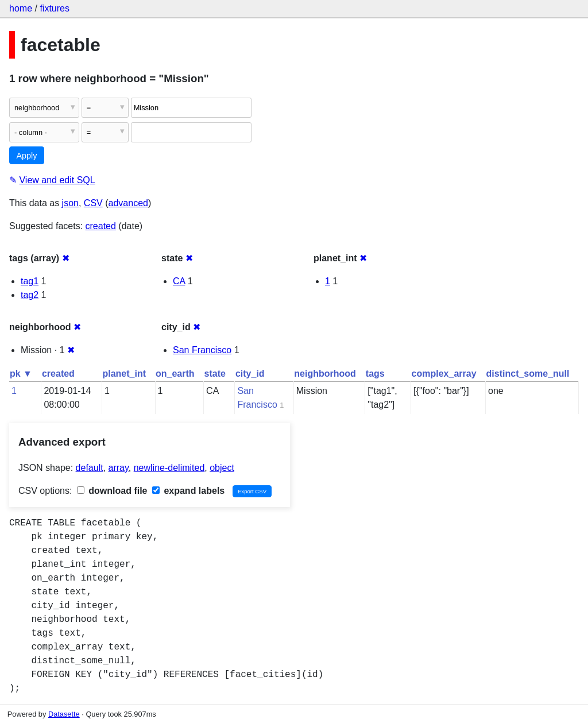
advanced (128, 203)
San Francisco (202, 350)
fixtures (55, 8)
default (90, 468)
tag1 (30, 281)
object (222, 468)
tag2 (30, 295)
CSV (93, 203)
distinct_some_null (528, 374)
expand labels (188, 491)
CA (179, 281)
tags (375, 374)
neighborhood (325, 374)
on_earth (175, 374)
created (101, 226)
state (215, 374)
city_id (250, 374)
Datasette (64, 714)
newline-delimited (169, 468)
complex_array (444, 374)
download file (112, 491)
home (21, 8)
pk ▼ (21, 374)
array (119, 468)
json (70, 203)
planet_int (124, 374)
